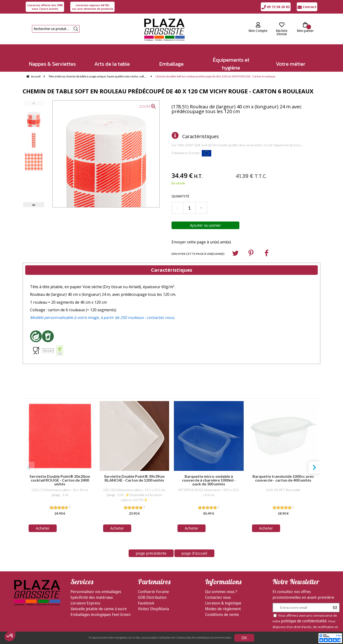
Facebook (146, 596)
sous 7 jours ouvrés (45, 7)
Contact (307, 7)
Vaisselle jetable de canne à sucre (99, 602)
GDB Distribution (152, 591)
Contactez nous (218, 591)
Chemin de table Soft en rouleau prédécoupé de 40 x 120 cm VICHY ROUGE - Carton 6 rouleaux (168, 91)
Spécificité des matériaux (92, 591)
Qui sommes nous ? (221, 585)
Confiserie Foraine (153, 585)
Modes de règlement (223, 602)
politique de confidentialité (304, 614)
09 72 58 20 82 (276, 7)
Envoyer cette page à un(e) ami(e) (201, 242)
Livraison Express (85, 596)
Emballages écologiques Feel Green (101, 608)
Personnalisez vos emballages (96, 585)
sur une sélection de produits (93, 7)
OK (244, 638)
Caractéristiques (201, 136)
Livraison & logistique (223, 596)
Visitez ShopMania (153, 602)
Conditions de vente (222, 608)
